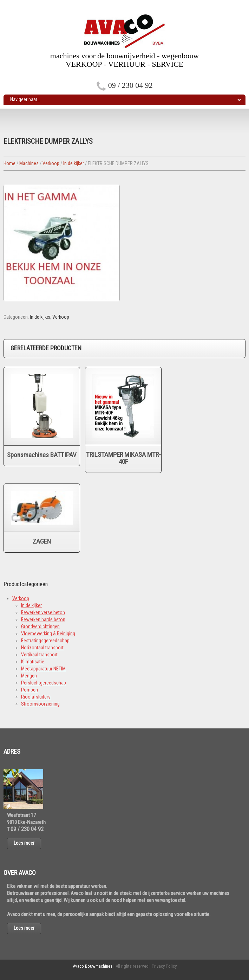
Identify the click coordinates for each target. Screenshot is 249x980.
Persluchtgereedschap (44, 683)
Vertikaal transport (39, 655)
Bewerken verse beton (43, 612)
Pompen (30, 690)
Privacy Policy (164, 966)
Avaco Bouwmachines (93, 966)
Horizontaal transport (42, 648)
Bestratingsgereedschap (45, 641)
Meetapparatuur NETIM (43, 669)
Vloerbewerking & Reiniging (48, 634)
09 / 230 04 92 (130, 85)
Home (9, 163)
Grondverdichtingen (40, 627)
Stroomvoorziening (40, 704)
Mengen (29, 676)
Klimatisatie (33, 662)
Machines (29, 163)
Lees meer (24, 843)
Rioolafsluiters (36, 697)
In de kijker (74, 163)
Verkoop (51, 163)
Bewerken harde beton (43, 619)
